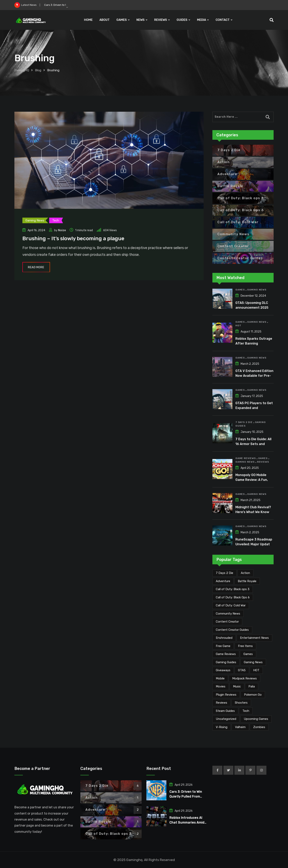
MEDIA (201, 20)
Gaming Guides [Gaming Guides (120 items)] (226, 662)
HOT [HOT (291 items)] (256, 670)
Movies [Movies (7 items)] (221, 686)
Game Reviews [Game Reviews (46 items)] (226, 654)
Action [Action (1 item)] (245, 573)
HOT (238, 325)
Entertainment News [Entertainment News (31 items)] (254, 638)
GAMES (122, 20)
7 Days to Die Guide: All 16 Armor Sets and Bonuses (253, 444)
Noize (62, 230)
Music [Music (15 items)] (237, 686)
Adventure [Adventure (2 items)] (223, 581)
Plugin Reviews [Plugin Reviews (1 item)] (226, 695)
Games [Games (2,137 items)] (248, 654)
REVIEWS (161, 20)
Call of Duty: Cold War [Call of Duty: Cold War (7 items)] (231, 605)
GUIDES (182, 20)
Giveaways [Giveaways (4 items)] (223, 670)
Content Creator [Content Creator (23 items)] (227, 622)
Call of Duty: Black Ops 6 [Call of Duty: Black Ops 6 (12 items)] (233, 597)
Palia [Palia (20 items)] (252, 686)
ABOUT (104, 20)
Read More (36, 267)
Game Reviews (246, 458)
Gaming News (257, 290)
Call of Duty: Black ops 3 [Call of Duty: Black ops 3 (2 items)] (233, 589)
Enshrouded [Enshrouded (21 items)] (224, 638)
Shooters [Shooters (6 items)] (241, 703)
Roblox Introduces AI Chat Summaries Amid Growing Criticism (187, 822)
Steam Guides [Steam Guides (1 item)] (225, 711)
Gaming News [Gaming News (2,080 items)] (253, 662)
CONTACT (223, 20)
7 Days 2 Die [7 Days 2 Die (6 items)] (224, 573)
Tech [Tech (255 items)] (246, 711)
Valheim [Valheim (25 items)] (240, 727)
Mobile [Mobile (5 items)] (220, 678)
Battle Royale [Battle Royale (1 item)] (247, 581)
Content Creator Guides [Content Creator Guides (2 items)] (232, 630)
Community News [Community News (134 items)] (228, 614)
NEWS (140, 20)
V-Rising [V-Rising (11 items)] (222, 727)
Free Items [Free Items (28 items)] (245, 646)
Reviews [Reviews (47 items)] (221, 703)
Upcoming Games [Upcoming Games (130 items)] (256, 719)
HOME (88, 20)
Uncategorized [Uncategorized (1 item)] (226, 719)
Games (240, 290)
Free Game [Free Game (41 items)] (223, 646)
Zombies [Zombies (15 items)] (259, 727)
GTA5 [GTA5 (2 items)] (242, 670)
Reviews (263, 462)
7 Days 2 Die (244, 422)
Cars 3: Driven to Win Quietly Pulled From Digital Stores (186, 796)
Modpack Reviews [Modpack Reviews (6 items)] (244, 678)
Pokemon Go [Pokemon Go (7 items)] (253, 695)
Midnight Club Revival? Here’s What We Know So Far (253, 512)
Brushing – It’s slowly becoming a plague (73, 239)
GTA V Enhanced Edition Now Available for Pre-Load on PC (254, 376)
